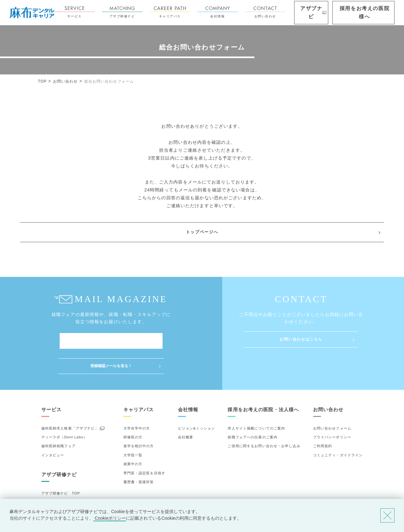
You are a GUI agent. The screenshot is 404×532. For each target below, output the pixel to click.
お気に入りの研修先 (59, 495)
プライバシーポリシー (332, 412)
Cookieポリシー (110, 518)
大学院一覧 (133, 430)
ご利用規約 (323, 421)
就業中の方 (133, 439)
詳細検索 (49, 486)
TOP (42, 81)
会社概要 (186, 412)
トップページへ (202, 232)
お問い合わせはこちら (301, 339)
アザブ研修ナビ (147, 12)
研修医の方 (133, 412)
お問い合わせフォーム (332, 403)
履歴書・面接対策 (139, 457)
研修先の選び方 (55, 477)
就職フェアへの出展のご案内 (252, 412)
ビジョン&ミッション (197, 403)
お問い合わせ (290, 12)
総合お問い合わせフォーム (109, 81)
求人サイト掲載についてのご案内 (256, 403)
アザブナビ (331, 12)
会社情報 (242, 12)
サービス (99, 12)
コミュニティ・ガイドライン (338, 430)
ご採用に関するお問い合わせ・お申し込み (264, 421)
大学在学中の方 (137, 403)
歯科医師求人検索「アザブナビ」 (70, 403)
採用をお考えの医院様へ (373, 12)
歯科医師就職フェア (59, 421)
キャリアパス (195, 12)
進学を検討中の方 (139, 421)
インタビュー (53, 430)
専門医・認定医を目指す (144, 448)
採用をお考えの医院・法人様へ (263, 384)
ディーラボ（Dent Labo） (64, 412)
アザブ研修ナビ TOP (61, 468)
